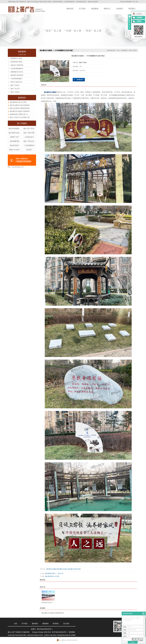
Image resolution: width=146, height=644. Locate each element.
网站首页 (70, 9)
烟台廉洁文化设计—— (48, 603)
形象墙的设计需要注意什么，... (20, 114)
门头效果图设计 (29, 145)
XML (137, 2)
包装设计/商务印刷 (17, 65)
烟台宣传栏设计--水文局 (52, 576)
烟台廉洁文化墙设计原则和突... (20, 111)
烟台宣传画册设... (15, 129)
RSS (133, 2)
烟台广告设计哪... (29, 133)
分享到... (139, 21)
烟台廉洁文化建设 (52, 569)
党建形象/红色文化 (17, 72)
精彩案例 (95, 9)
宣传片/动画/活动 (16, 82)
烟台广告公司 (15, 89)
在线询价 (79, 80)
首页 (16, 624)
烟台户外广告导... (29, 129)
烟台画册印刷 (15, 141)
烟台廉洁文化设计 (62, 569)
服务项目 (35, 624)
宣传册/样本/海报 (16, 62)
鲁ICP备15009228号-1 (45, 629)
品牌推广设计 (15, 137)
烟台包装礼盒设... (15, 133)
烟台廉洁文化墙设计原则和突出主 (53, 613)
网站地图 (129, 2)
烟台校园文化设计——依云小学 (54, 573)
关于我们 (82, 9)
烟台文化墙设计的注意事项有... (20, 105)
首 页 (118, 50)
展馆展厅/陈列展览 (17, 75)
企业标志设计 (29, 137)
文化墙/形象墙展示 (17, 69)
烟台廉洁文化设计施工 (74, 569)
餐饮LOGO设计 (15, 150)
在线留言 (120, 9)
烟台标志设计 (15, 145)
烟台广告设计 (15, 85)
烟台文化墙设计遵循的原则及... (20, 108)
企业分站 (122, 2)
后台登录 (66, 624)
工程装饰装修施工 (17, 79)
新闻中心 (107, 9)
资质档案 (72, 632)
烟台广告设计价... (29, 141)
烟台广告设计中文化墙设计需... (20, 117)
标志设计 (29, 150)
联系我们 (132, 9)
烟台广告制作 (15, 92)
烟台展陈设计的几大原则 (18, 102)
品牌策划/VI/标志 (16, 58)
